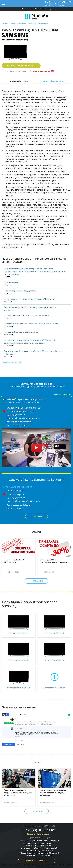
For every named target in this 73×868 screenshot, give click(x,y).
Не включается (11, 283)
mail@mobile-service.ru (29, 418)
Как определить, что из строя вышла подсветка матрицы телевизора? (53, 793)
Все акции (36, 581)
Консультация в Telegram (19, 422)
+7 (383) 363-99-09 (58, 2)
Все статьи (36, 811)
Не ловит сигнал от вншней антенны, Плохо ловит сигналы (32, 324)
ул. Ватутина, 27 (16, 491)
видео (17, 244)
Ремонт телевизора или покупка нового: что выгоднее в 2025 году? (18, 793)
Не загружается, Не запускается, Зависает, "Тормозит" (29, 299)
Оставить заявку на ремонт (21, 66)
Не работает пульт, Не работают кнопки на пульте (27, 315)
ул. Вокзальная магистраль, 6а (24, 408)
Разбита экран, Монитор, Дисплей (20, 291)
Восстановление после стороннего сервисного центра (30, 307)
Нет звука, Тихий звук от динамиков (21, 332)
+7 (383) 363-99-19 (16, 415)
